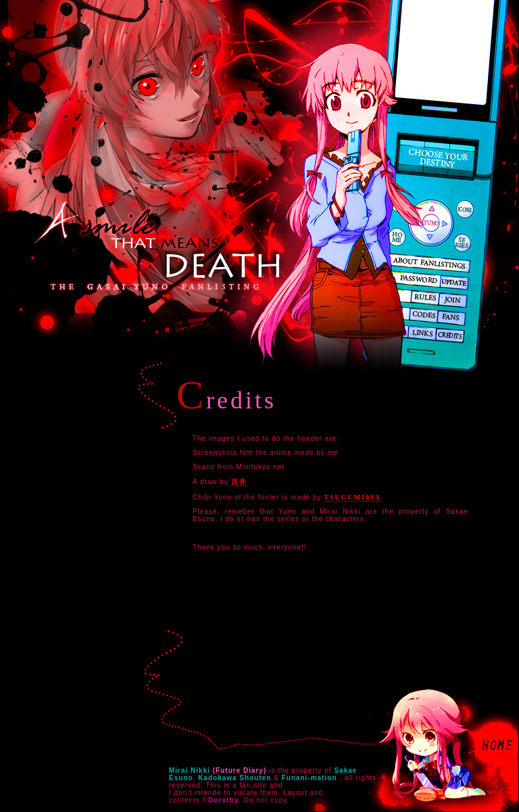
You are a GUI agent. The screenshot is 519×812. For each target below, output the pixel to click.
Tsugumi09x (352, 497)
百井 (239, 482)
